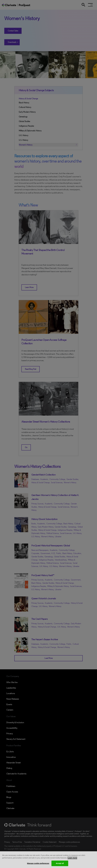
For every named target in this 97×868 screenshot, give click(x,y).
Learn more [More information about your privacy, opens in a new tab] (72, 860)
